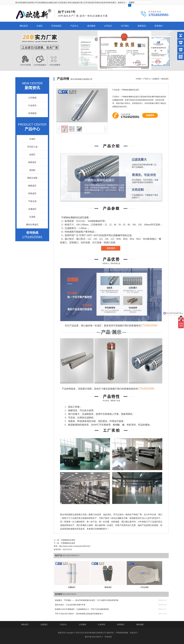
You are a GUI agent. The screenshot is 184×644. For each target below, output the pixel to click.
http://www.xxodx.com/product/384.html (75, 546)
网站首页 (24, 26)
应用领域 (32, 113)
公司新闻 (32, 98)
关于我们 (125, 26)
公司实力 (108, 26)
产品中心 (74, 26)
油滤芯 (32, 154)
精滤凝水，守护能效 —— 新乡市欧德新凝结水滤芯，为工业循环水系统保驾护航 (87, 600)
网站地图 (140, 624)
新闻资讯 (142, 26)
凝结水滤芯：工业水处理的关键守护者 (70, 605)
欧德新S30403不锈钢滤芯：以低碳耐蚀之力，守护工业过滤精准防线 (82, 609)
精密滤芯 (32, 162)
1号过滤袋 (144, 587)
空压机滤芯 (56, 26)
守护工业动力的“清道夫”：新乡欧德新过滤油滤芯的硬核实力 (79, 614)
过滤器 (32, 217)
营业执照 (108, 637)
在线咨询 (150, 115)
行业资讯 (32, 105)
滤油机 (32, 170)
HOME (139, 79)
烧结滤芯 (165, 79)
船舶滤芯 (32, 186)
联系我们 (159, 26)
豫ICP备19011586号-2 (94, 637)
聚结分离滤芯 (32, 225)
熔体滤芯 (108, 587)
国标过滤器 (32, 178)
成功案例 (91, 26)
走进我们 (44, 624)
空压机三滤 (32, 147)
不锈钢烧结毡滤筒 (68, 540)
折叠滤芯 (72, 587)
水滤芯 (40, 26)
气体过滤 (32, 201)
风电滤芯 (32, 193)
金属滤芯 (156, 79)
